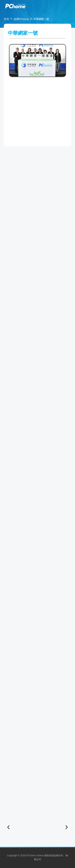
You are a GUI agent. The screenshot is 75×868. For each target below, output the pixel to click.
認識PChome (21, 19)
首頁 (6, 19)
